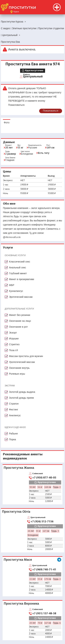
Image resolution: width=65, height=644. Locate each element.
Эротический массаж (21, 297)
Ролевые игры (17, 374)
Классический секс (20, 262)
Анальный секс (18, 267)
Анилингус (15, 415)
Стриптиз (14, 344)
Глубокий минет (18, 273)
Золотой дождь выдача (22, 392)
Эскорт (13, 333)
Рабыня (13, 434)
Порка (12, 439)
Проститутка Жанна (19, 468)
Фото (7, 123)
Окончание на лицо (20, 321)
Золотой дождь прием (21, 398)
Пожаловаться (51, 111)
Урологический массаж (22, 362)
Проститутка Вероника (21, 603)
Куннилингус (16, 291)
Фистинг (14, 410)
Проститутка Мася (18, 560)
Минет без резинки (20, 315)
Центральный (33, 76)
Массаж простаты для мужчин (26, 356)
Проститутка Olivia (16, 512)
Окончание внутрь (19, 368)
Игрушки (14, 339)
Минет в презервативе (22, 279)
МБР (12, 285)
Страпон (14, 404)
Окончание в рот (18, 327)
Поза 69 (14, 350)
